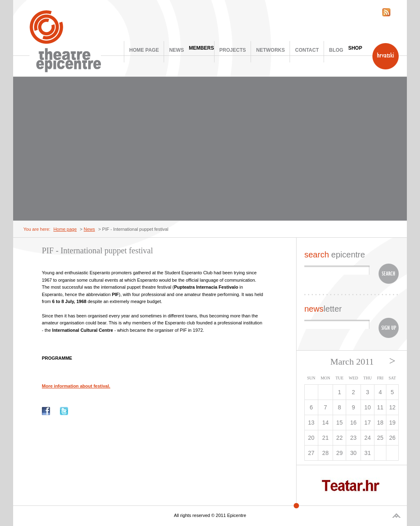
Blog (336, 50)
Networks (270, 50)
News (176, 50)
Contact (307, 50)
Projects (233, 50)
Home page (144, 50)
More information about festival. (76, 386)
